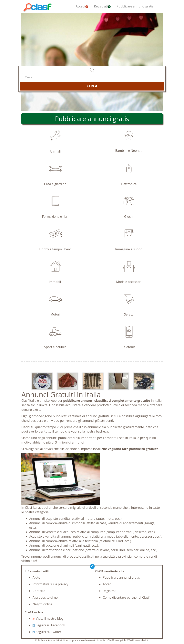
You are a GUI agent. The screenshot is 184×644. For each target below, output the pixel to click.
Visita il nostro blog (48, 618)
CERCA (92, 86)
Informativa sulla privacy (50, 584)
